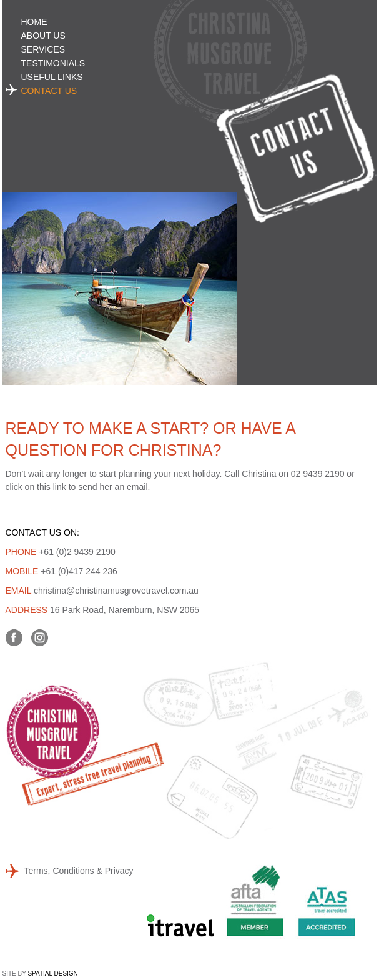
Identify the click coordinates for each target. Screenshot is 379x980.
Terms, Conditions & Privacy (79, 871)
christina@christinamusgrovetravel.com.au (116, 591)
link (60, 487)
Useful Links (52, 77)
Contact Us (49, 91)
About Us (43, 36)
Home (34, 22)
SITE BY (40, 973)
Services (43, 49)
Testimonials (53, 63)
